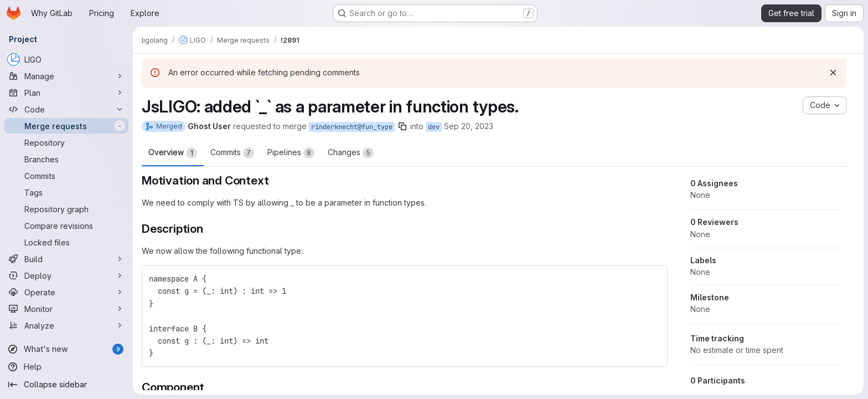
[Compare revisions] (66, 226)
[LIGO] (66, 59)
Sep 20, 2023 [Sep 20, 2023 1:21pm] (469, 126)
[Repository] (66, 142)
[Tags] (66, 192)
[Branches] (66, 159)
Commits (232, 153)
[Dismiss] (833, 73)
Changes (351, 153)
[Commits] (66, 176)
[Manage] (66, 76)
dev (434, 127)
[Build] (66, 259)
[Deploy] (66, 275)
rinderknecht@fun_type (352, 127)
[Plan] (66, 93)
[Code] (66, 109)
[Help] (66, 367)
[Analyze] (66, 325)
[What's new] (66, 349)
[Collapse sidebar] (66, 385)
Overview (173, 153)
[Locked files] (66, 242)
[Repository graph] (66, 209)
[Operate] (66, 292)
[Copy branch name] (402, 126)
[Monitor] (66, 309)
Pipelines (291, 153)
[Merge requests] (66, 126)
